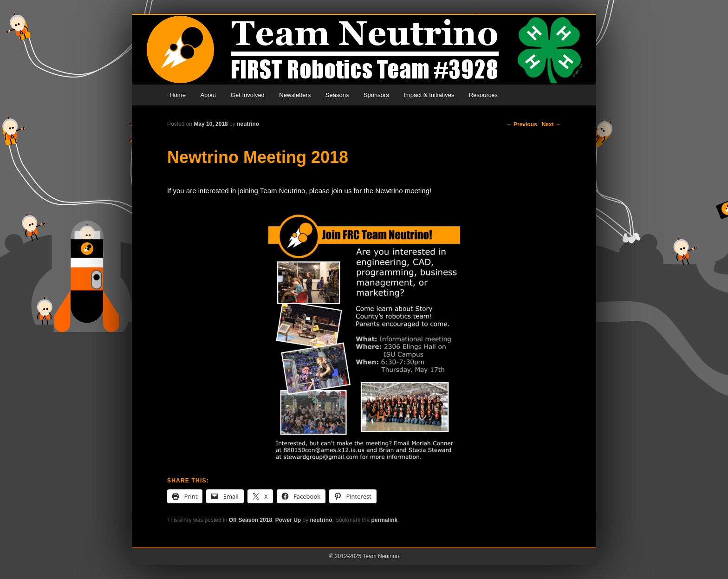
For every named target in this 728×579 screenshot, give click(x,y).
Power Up (288, 520)
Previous (522, 124)
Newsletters (295, 95)
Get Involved (248, 95)
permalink (385, 520)
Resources (483, 95)
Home (178, 95)
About (208, 95)
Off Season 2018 (250, 520)
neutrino (248, 124)
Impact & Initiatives (429, 95)
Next (551, 124)
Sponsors (376, 95)
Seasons (337, 95)
